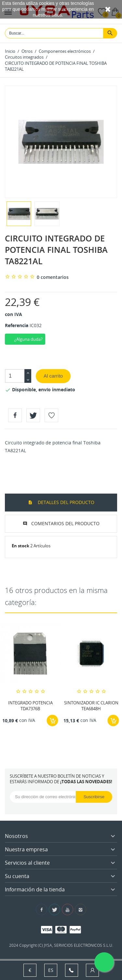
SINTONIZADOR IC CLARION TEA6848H (91, 705)
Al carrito (53, 376)
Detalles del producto (65, 502)
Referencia (17, 325)
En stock (20, 546)
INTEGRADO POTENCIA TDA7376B (30, 705)
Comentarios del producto (65, 523)
